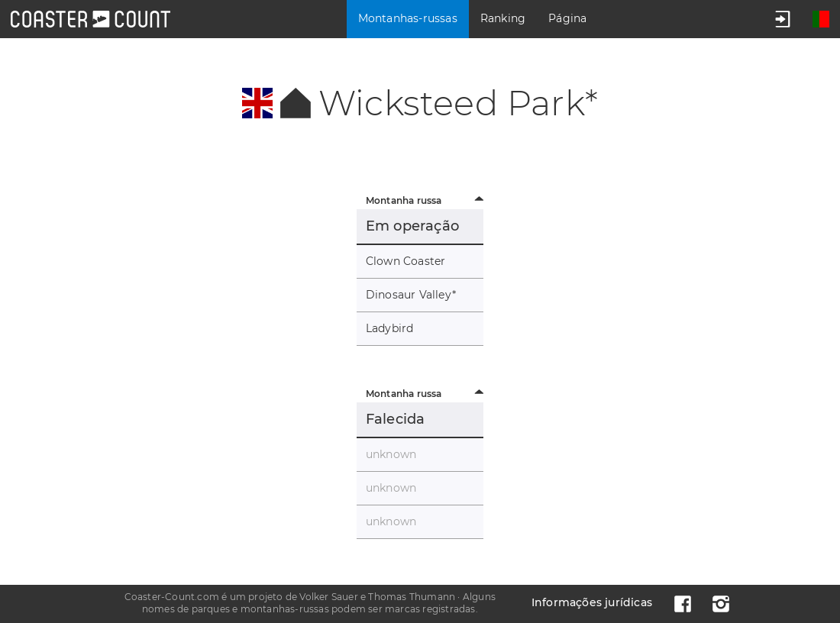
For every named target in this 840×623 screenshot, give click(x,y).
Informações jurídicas (592, 602)
